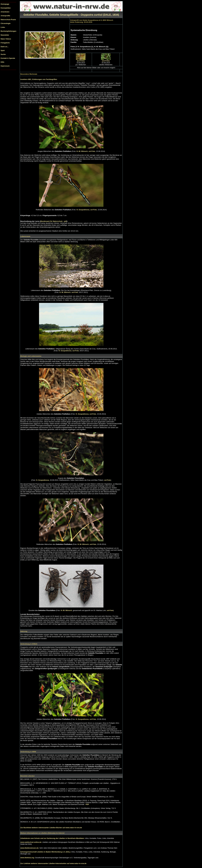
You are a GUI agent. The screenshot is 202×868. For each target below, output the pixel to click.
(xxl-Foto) (81, 61)
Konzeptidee (6, 8)
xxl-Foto (92, 151)
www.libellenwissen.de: (30, 848)
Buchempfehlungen (8, 31)
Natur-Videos (6, 39)
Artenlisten (5, 12)
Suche (3, 54)
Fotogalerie (5, 43)
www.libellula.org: (28, 858)
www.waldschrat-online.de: (31, 842)
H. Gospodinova (83, 210)
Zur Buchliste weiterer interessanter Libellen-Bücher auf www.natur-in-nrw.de (51, 828)
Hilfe (2, 62)
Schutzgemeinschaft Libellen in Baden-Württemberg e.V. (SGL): (46, 852)
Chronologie (6, 23)
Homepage (5, 4)
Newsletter (5, 35)
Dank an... (5, 47)
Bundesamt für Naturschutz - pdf (54, 221)
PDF (87, 804)
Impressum (5, 66)
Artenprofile (5, 16)
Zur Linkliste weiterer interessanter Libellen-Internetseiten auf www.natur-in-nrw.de (53, 863)
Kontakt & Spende (8, 58)
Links (3, 27)
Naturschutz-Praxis (8, 20)
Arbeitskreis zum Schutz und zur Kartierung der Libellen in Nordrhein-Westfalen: (53, 838)
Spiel (3, 50)
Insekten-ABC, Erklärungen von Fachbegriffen (39, 79)
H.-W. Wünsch (82, 151)
